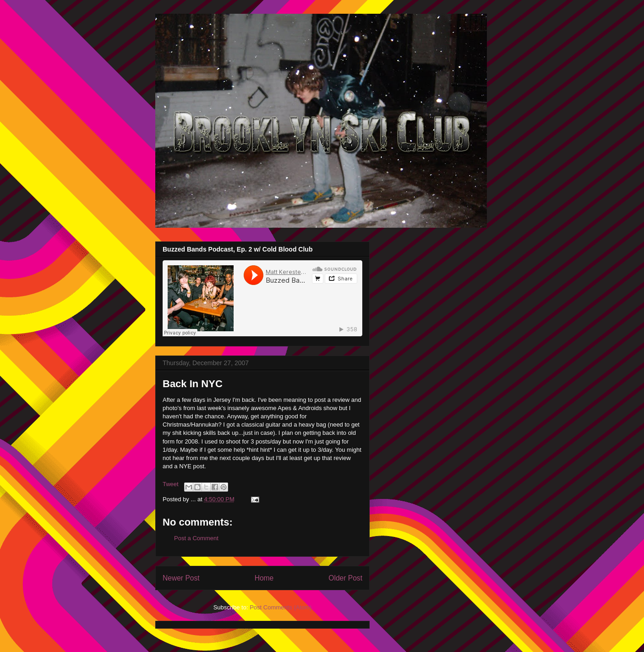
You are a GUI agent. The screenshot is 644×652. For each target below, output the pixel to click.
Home (264, 578)
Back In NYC (193, 384)
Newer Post (181, 578)
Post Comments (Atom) (281, 607)
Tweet (171, 484)
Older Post (345, 578)
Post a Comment (196, 538)
